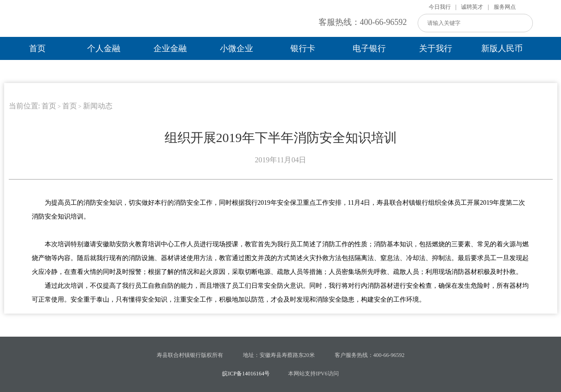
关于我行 (436, 48)
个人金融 (104, 48)
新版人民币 (502, 48)
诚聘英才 (472, 7)
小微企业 (236, 48)
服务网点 (505, 7)
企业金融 (170, 48)
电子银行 (369, 48)
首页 (37, 48)
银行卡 (303, 48)
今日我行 (440, 7)
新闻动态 (98, 106)
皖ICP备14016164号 (246, 374)
